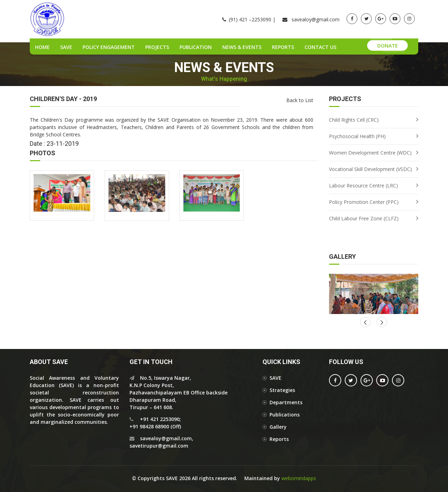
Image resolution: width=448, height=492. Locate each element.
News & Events (242, 47)
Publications (285, 415)
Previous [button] (382, 322)
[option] (374, 294)
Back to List (300, 100)
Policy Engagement (109, 47)
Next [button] (365, 322)
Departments (286, 402)
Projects (157, 47)
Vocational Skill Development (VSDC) (370, 169)
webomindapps (299, 478)
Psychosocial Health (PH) (357, 136)
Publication (196, 47)
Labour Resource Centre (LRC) (363, 186)
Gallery (278, 427)
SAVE (66, 47)
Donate (388, 46)
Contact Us (320, 47)
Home (42, 47)
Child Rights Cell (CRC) (354, 120)
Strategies (282, 390)
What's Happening (224, 79)
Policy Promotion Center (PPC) (364, 202)
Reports (283, 47)
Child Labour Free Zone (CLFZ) (364, 218)
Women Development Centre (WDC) (370, 153)
